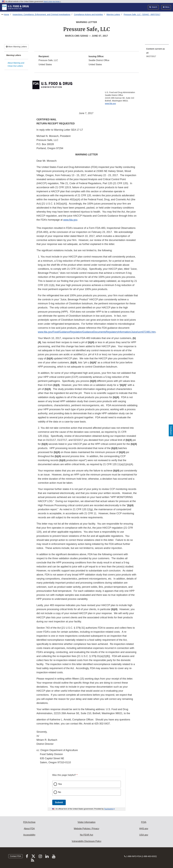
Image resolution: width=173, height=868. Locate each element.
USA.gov (144, 835)
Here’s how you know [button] (52, 2)
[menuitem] (157, 53)
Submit (59, 802)
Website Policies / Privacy (86, 829)
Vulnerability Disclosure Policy (86, 841)
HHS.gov (144, 829)
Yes (60, 784)
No (60, 792)
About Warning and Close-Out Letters (16, 64)
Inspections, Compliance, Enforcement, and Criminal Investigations (42, 14)
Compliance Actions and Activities (88, 14)
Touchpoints (109, 809)
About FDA (29, 829)
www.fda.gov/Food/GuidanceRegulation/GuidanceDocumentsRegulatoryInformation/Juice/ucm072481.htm (97, 332)
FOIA (144, 822)
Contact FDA (15, 856)
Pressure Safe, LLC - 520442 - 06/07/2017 (142, 14)
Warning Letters (113, 14)
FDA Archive (29, 822)
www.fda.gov (110, 103)
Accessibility (29, 835)
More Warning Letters (16, 47)
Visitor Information (86, 822)
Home (6, 14)
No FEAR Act (86, 835)
